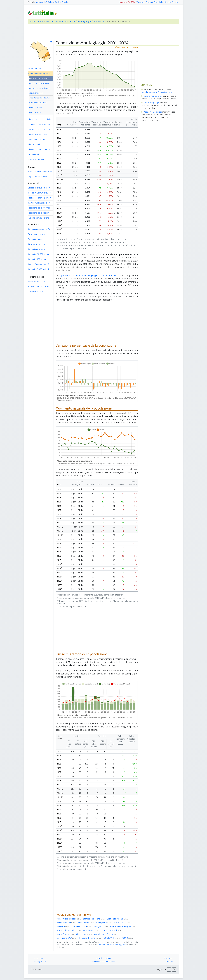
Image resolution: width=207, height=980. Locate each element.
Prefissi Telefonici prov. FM (40, 198)
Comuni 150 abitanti (38, 259)
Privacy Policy (40, 962)
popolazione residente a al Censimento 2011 (88, 276)
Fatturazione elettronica (39, 129)
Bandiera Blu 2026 (127, 2)
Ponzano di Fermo (90, 938)
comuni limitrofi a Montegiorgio (113, 945)
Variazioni (141, 2)
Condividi (133, 48)
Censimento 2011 (36, 112)
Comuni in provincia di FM (39, 229)
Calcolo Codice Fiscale (58, 2)
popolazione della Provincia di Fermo (158, 92)
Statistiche (159, 2)
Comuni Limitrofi (35, 154)
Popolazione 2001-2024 (38, 79)
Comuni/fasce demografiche (40, 264)
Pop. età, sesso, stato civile (39, 84)
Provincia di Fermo (65, 21)
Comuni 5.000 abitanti (39, 269)
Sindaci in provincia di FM (39, 188)
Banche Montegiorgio (38, 139)
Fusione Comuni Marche (39, 218)
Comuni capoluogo (36, 249)
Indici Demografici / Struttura (40, 98)
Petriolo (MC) (111, 938)
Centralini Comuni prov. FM (40, 193)
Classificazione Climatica (39, 149)
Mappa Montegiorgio (153, 112)
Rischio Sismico (35, 144)
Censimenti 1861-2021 (38, 103)
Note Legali (39, 958)
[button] (169, 970)
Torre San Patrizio (112, 930)
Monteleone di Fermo (106, 934)
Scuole (168, 2)
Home (33, 21)
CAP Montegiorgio (151, 103)
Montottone (84, 934)
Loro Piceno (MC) (67, 938)
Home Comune (35, 69)
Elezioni (149, 2)
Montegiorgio (84, 21)
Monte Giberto (65, 934)
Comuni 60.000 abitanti (39, 254)
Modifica (120, 48)
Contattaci (168, 962)
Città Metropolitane (37, 244)
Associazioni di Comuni (38, 281)
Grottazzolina (122, 923)
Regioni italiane (35, 239)
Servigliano (101, 926)
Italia (41, 21)
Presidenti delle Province (39, 208)
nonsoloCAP (42, 2)
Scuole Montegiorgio (37, 134)
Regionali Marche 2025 (37, 177)
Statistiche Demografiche (40, 74)
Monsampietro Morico (69, 930)
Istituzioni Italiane (104, 958)
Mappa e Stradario (36, 159)
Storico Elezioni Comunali (39, 124)
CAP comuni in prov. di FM (39, 203)
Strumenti (169, 958)
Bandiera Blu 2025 (36, 291)
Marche (50, 21)
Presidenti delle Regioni (39, 213)
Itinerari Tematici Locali (38, 286)
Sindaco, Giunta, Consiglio (39, 119)
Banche (175, 2)
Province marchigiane (38, 234)
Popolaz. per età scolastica (39, 88)
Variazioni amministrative (103, 962)
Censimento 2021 (36, 107)
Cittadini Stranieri (36, 93)
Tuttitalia (31, 2)
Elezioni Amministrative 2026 (40, 172)
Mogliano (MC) (91, 930)
